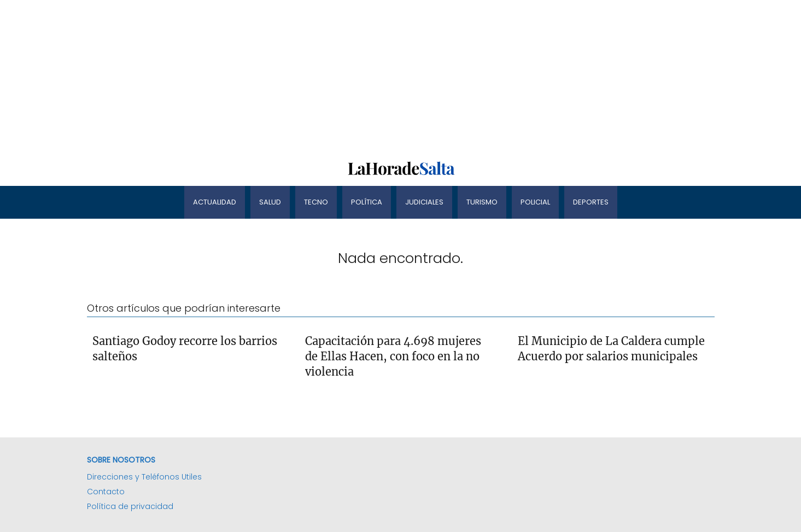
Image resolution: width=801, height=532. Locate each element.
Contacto (106, 492)
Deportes (591, 202)
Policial (535, 202)
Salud (270, 202)
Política (367, 202)
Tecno (316, 202)
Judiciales (424, 202)
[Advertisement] (328, 77)
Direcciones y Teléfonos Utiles (144, 477)
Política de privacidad (130, 506)
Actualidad (215, 202)
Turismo (482, 202)
